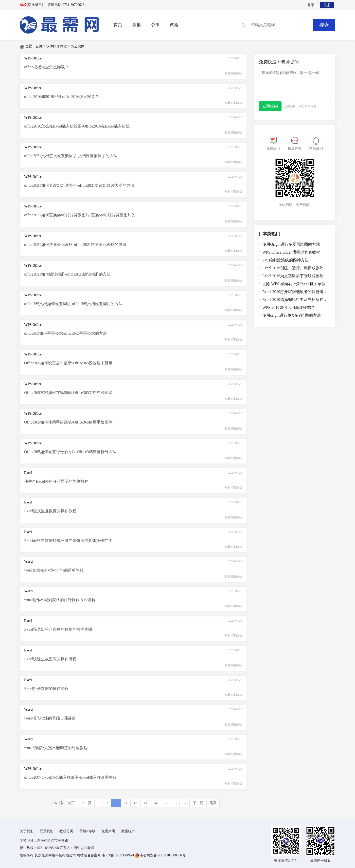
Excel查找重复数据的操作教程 (50, 511)
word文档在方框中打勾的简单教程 (54, 570)
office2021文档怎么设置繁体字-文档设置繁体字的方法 (71, 156)
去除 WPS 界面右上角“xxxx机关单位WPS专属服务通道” (296, 284)
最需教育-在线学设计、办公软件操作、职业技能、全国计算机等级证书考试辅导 (59, 25)
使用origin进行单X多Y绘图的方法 (292, 315)
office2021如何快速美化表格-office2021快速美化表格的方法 (75, 245)
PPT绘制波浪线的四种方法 (285, 260)
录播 (155, 25)
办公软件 (77, 46)
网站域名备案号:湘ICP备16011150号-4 (106, 855)
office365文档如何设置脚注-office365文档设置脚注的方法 (73, 304)
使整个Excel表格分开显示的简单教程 (56, 481)
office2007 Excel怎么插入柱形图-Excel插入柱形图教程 (70, 777)
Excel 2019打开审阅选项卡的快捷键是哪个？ (296, 292)
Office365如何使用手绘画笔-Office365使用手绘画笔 (68, 422)
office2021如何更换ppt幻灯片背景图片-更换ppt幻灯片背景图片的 (80, 215)
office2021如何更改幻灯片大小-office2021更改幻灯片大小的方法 (79, 185)
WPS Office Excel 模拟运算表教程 (291, 252)
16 (175, 803)
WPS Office (33, 58)
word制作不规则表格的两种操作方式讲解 (60, 600)
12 (135, 803)
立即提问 (270, 106)
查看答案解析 (233, 73)
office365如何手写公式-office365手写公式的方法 (65, 333)
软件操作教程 (56, 46)
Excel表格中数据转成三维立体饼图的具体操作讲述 (68, 541)
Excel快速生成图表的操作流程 (50, 659)
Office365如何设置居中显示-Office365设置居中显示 (68, 363)
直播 (137, 25)
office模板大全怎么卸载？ (46, 67)
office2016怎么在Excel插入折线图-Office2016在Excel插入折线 (77, 126)
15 (165, 803)
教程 (174, 25)
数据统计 (128, 831)
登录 (311, 5)
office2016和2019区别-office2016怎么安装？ (62, 97)
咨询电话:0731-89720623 (66, 5)
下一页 (198, 803)
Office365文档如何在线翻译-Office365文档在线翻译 (68, 393)
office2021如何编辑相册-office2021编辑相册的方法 (67, 274)
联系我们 (47, 831)
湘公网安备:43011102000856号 (160, 855)
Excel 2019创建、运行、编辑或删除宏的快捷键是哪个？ (296, 268)
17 (185, 803)
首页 (118, 25)
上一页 (86, 803)
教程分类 (66, 831)
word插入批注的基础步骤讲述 (50, 718)
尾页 (213, 803)
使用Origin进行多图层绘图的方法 (291, 244)
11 (126, 803)
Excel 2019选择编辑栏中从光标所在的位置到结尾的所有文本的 (296, 300)
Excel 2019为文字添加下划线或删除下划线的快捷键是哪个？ (296, 276)
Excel (28, 473)
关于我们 (27, 831)
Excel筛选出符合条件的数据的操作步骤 (58, 629)
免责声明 (108, 831)
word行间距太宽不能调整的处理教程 (56, 748)
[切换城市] (35, 5)
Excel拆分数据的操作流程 (46, 689)
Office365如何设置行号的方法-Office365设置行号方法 (70, 452)
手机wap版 (87, 831)
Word (28, 562)
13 (145, 803)
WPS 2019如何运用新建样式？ (289, 307)
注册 (327, 5)
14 (155, 803)
